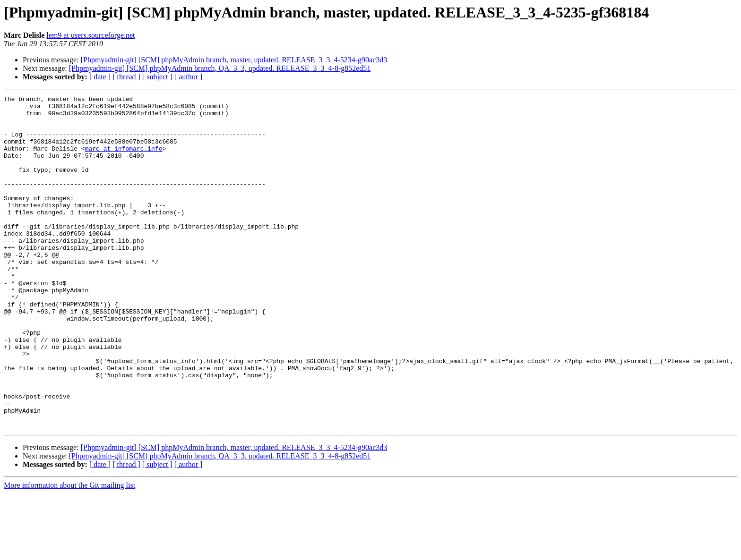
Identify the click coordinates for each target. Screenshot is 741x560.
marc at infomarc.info (124, 160)
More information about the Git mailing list (69, 552)
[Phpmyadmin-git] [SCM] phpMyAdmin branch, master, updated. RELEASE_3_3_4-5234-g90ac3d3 (234, 60)
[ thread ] (126, 77)
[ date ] (100, 77)
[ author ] (189, 77)
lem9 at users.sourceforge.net (90, 35)
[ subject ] (157, 77)
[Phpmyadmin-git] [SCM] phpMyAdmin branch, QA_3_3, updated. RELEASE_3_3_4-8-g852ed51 (220, 68)
